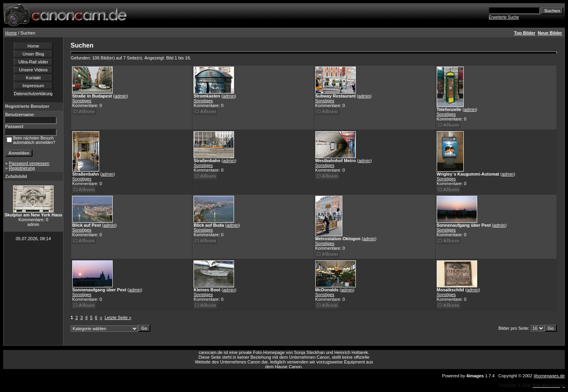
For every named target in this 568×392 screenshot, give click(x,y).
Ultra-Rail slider (33, 62)
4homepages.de (549, 376)
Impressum (33, 86)
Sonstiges (82, 101)
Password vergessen (29, 163)
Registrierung (22, 168)
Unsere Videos (33, 70)
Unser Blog (33, 54)
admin (121, 96)
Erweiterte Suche (504, 17)
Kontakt (33, 78)
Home (11, 33)
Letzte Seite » (118, 317)
